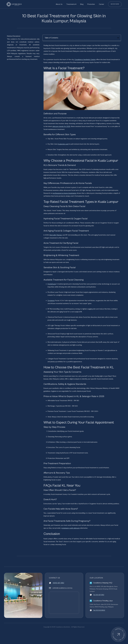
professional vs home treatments (65, 193)
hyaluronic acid (63, 144)
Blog (82, 4)
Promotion (91, 4)
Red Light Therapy (56, 235)
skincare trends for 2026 (61, 126)
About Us (59, 4)
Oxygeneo (51, 301)
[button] (118, 38)
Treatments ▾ (71, 4)
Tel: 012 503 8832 (99, 610)
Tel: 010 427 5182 (99, 595)
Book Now (115, 4)
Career (102, 4)
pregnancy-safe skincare (71, 528)
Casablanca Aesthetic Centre (85, 60)
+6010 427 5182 (58, 583)
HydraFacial (52, 284)
